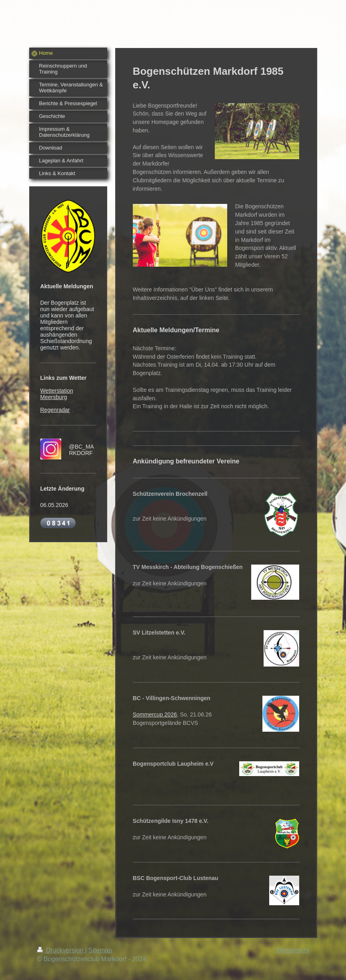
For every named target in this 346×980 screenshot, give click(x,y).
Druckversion (61, 950)
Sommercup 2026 (155, 715)
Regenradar (55, 410)
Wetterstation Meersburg (57, 394)
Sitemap (100, 950)
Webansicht (292, 950)
